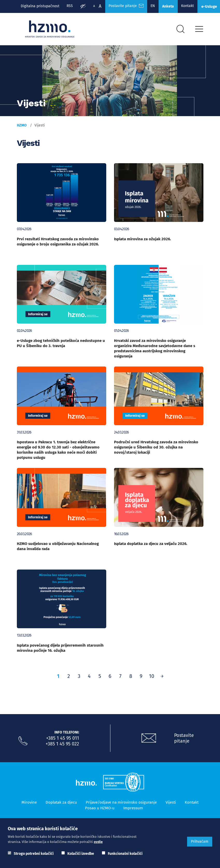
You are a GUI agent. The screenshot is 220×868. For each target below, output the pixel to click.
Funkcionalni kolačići (125, 854)
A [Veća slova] (101, 6)
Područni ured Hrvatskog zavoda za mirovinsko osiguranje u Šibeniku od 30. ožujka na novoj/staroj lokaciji (156, 449)
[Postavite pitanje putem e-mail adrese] (149, 740)
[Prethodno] (162, 678)
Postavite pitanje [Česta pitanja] (127, 6)
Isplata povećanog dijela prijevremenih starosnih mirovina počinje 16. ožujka (60, 650)
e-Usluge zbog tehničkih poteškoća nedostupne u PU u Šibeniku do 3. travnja (61, 345)
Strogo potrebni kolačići (34, 854)
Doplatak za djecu (61, 804)
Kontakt (191, 6)
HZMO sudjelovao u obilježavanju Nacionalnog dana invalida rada (58, 548)
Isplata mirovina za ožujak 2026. (143, 241)
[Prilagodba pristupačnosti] (84, 7)
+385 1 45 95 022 (62, 746)
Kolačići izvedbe (81, 854)
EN (155, 6)
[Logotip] (51, 30)
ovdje (98, 842)
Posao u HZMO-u (100, 810)
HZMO (22, 127)
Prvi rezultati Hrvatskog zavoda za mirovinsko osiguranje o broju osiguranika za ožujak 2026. (58, 243)
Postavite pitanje (184, 740)
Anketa (171, 7)
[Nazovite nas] (23, 743)
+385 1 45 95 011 (63, 740)
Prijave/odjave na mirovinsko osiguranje (121, 804)
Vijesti (171, 804)
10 (152, 678)
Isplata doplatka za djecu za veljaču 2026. (151, 545)
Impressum (133, 810)
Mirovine (29, 804)
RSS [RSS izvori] (70, 6)
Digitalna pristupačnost (40, 6)
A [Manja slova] (95, 6)
